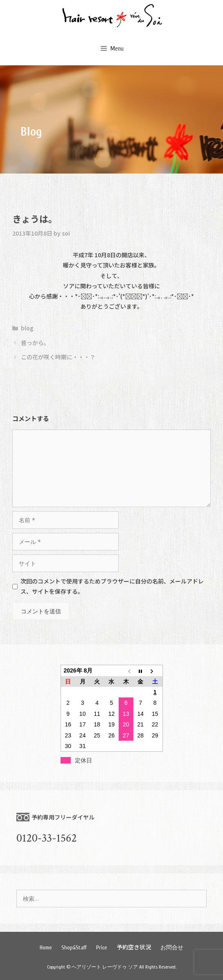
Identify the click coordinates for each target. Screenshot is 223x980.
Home (46, 948)
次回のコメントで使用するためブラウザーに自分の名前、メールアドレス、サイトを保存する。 (112, 586)
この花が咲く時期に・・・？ (58, 357)
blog (27, 328)
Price (102, 948)
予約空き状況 (134, 947)
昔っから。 (35, 343)
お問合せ (172, 948)
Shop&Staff (74, 948)
